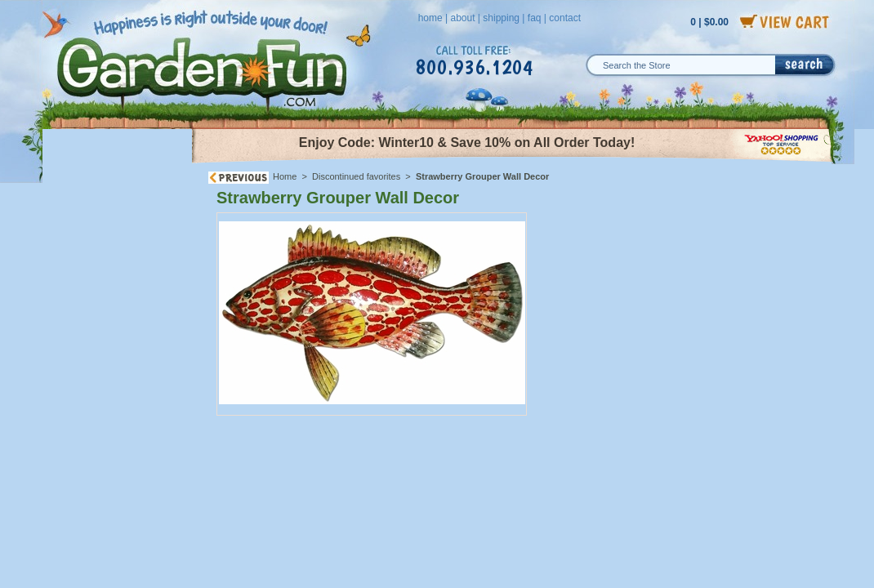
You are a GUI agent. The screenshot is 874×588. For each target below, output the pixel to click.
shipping (501, 18)
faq (535, 18)
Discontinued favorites (356, 176)
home (430, 18)
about (462, 18)
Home (285, 176)
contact (565, 18)
